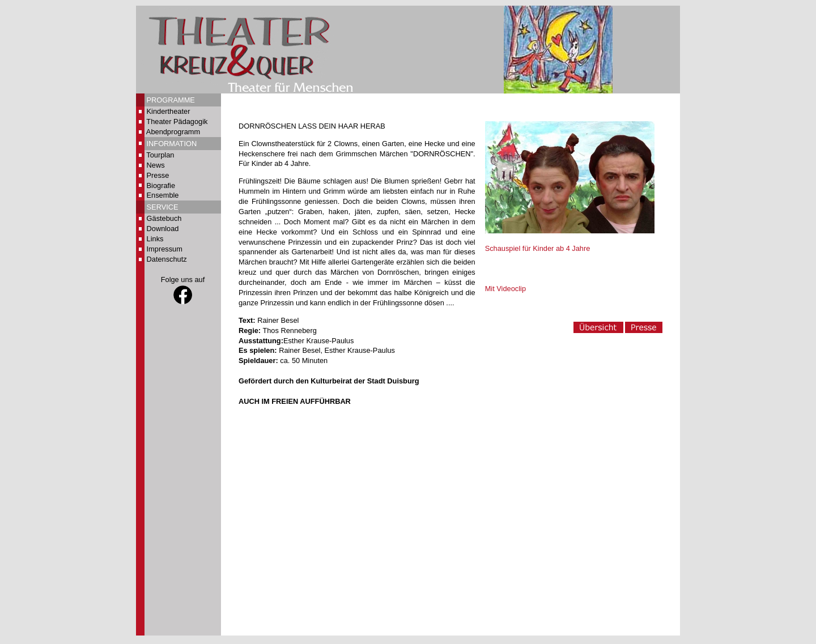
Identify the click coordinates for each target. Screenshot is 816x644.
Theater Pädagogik (177, 121)
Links (155, 239)
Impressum (165, 249)
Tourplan (160, 155)
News (156, 165)
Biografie (161, 185)
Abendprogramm (173, 132)
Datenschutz (167, 259)
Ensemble (163, 195)
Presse (158, 175)
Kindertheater (169, 111)
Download (163, 229)
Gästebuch (164, 218)
